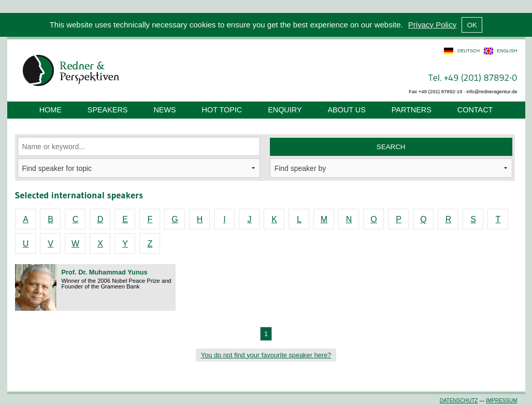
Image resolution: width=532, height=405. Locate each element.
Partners (412, 110)
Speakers (108, 110)
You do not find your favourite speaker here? (266, 355)
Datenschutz (459, 401)
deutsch (469, 51)
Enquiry (285, 110)
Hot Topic (222, 110)
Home (51, 110)
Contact (475, 110)
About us (347, 110)
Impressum (502, 401)
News (164, 110)
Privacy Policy (432, 25)
